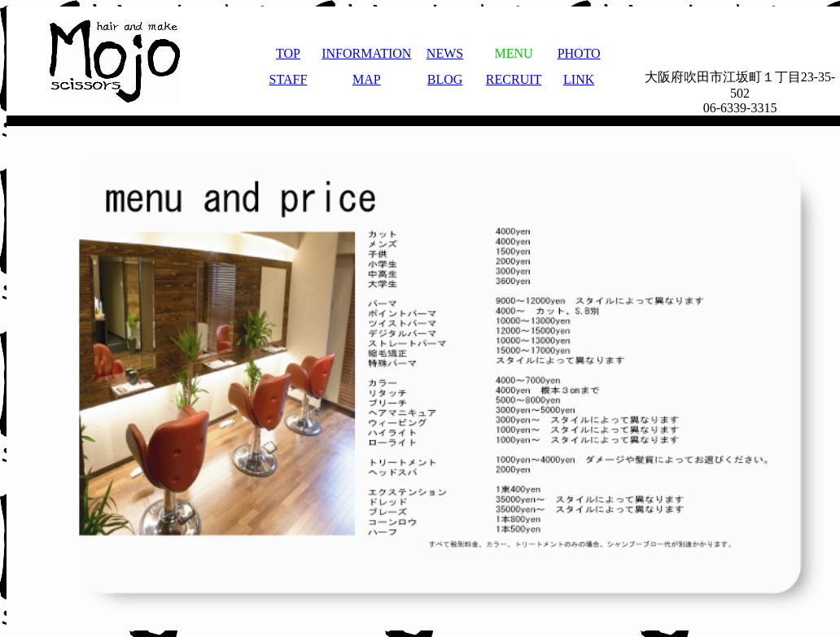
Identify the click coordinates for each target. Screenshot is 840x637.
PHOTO (579, 51)
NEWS (445, 51)
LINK (579, 77)
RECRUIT (514, 77)
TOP (288, 51)
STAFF (289, 77)
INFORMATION (366, 51)
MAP (367, 77)
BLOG (445, 77)
